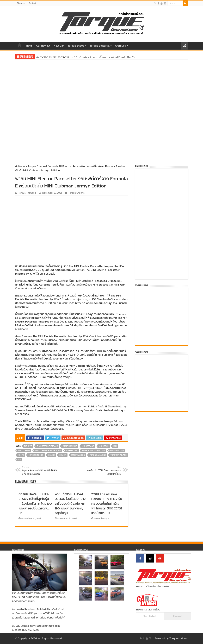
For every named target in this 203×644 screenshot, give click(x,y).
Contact (32, 3)
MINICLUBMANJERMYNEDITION (48, 451)
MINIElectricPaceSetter (93, 451)
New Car (59, 46)
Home (20, 45)
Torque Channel (37, 166)
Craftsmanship (70, 446)
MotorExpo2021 (36, 455)
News (29, 46)
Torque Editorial (100, 46)
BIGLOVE (28, 446)
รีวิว (19, 459)
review (63, 455)
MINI (115, 446)
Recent (177, 616)
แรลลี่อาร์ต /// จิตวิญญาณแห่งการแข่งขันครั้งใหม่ (104, 471)
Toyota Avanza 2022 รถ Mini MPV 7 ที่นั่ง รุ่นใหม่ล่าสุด (39, 471)
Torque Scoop (76, 46)
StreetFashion (78, 455)
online (51, 455)
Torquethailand (179, 638)
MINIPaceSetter (117, 451)
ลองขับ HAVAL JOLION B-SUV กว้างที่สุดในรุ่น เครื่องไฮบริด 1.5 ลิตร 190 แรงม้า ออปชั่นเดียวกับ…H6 (35, 503)
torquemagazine (98, 455)
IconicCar (104, 446)
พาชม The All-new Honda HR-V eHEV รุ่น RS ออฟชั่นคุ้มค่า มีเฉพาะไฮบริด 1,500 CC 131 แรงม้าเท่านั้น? (107, 503)
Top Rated (150, 616)
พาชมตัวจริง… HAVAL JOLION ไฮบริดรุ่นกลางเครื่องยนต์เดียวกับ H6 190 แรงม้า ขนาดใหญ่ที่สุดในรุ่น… (70, 503)
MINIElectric (72, 451)
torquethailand (119, 455)
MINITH (21, 455)
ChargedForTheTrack (47, 446)
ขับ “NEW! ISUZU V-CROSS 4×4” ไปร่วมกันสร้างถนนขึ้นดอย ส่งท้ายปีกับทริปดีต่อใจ (86, 57)
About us (21, 3)
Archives (120, 46)
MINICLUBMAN (24, 451)
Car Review (43, 46)
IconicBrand (88, 446)
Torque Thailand (27, 193)
